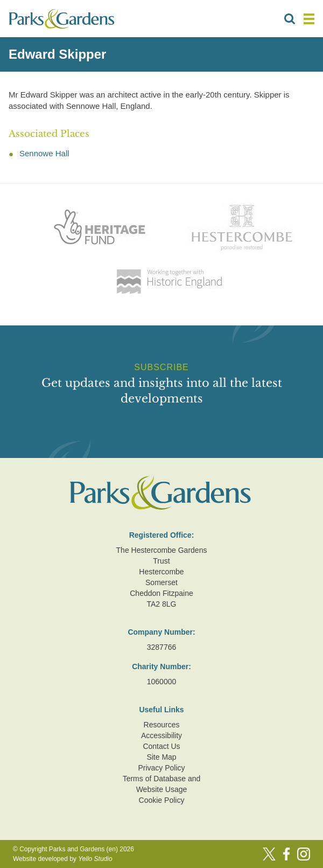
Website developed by (63, 859)
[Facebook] (286, 854)
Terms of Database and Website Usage (162, 784)
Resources (162, 725)
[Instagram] (304, 854)
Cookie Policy (162, 800)
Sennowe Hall (44, 153)
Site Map (161, 757)
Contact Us (161, 746)
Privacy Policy (161, 768)
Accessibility (161, 735)
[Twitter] (269, 854)
